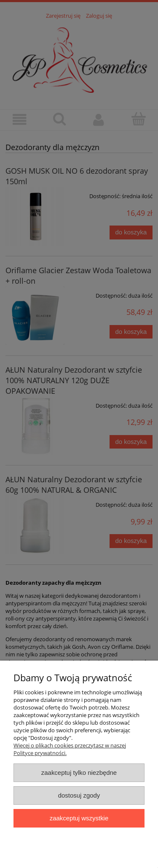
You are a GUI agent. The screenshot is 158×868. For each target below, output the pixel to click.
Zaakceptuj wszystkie (79, 818)
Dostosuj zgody (79, 795)
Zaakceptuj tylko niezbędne (79, 773)
